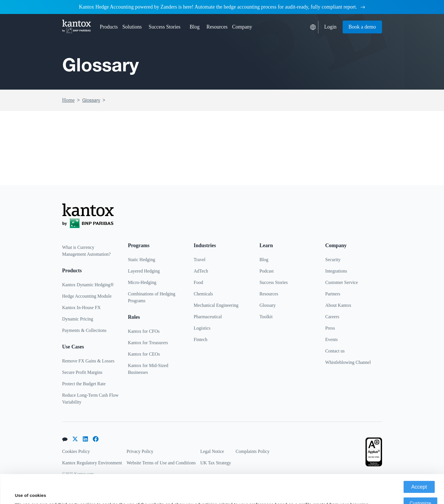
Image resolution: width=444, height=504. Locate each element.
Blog (195, 27)
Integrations (336, 271)
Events (332, 339)
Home (69, 100)
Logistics (202, 328)
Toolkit (266, 317)
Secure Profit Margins (82, 372)
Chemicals (203, 294)
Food (198, 282)
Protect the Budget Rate (84, 384)
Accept (419, 458)
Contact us (335, 351)
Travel (199, 260)
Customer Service (341, 282)
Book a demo (362, 27)
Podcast (267, 271)
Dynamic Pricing (78, 319)
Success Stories (165, 27)
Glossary (91, 100)
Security (333, 260)
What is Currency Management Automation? (87, 251)
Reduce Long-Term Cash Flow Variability (91, 399)
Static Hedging (142, 260)
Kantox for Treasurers (148, 343)
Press (330, 328)
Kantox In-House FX (82, 308)
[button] (109, 27)
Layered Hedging (144, 271)
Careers (332, 317)
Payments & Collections (85, 330)
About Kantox (338, 305)
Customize (420, 474)
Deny (420, 491)
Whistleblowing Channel (348, 362)
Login (331, 27)
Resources (269, 294)
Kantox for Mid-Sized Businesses (148, 369)
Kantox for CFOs (144, 331)
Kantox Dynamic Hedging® (88, 285)
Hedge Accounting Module (87, 296)
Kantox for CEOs (144, 354)
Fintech (200, 339)
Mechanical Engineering (216, 305)
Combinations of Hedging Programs (152, 297)
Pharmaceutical (208, 317)
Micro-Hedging (142, 282)
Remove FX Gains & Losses (88, 361)
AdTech (201, 271)
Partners (333, 294)
